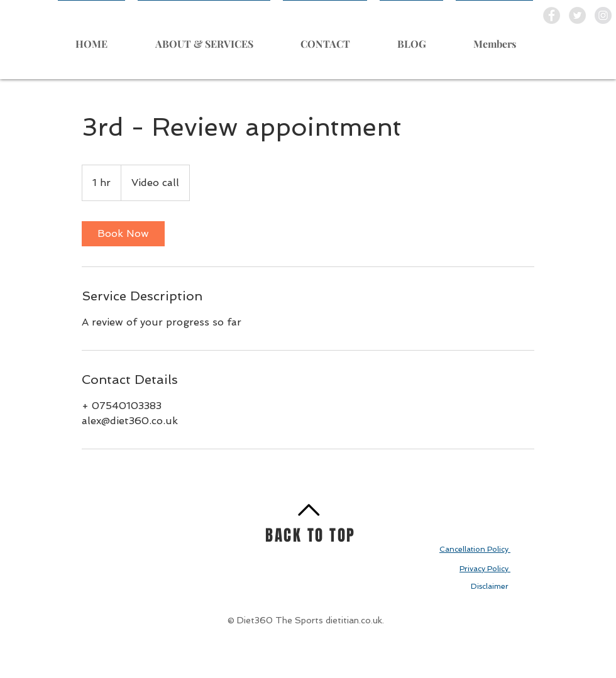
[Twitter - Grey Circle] (577, 15)
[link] (123, 234)
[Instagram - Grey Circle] (603, 15)
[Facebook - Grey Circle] (552, 15)
